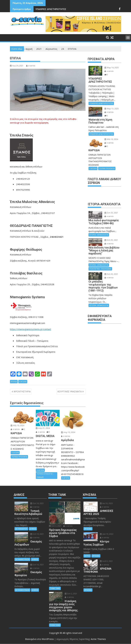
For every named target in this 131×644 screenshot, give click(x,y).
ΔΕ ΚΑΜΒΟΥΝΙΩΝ (22, 559)
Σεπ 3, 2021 (55, 526)
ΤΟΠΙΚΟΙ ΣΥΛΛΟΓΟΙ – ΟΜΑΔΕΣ (45, 475)
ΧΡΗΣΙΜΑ (88, 529)
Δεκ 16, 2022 (107, 534)
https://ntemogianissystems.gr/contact (31, 329)
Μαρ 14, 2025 (112, 68)
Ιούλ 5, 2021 (106, 561)
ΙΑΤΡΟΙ (87, 556)
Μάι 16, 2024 (17, 425)
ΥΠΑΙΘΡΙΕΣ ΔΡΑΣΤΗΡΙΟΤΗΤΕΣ (51, 9)
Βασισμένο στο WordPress (39, 639)
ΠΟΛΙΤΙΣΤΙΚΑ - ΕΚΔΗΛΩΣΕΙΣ (100, 269)
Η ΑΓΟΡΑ (23, 382)
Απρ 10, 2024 (68, 432)
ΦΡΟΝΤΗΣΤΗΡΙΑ (22, 391)
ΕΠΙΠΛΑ (14, 382)
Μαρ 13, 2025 (112, 109)
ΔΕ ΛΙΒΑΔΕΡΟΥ (21, 529)
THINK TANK (55, 588)
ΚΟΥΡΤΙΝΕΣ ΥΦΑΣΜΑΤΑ (70, 391)
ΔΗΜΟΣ (33, 529)
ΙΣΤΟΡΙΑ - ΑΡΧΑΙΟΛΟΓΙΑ (99, 235)
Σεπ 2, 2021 (71, 594)
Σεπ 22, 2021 (111, 274)
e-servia (31, 66)
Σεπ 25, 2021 (111, 213)
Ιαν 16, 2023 (106, 503)
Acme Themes (98, 639)
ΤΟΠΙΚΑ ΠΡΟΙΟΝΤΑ (19, 457)
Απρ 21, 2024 (43, 428)
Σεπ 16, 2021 (37, 503)
